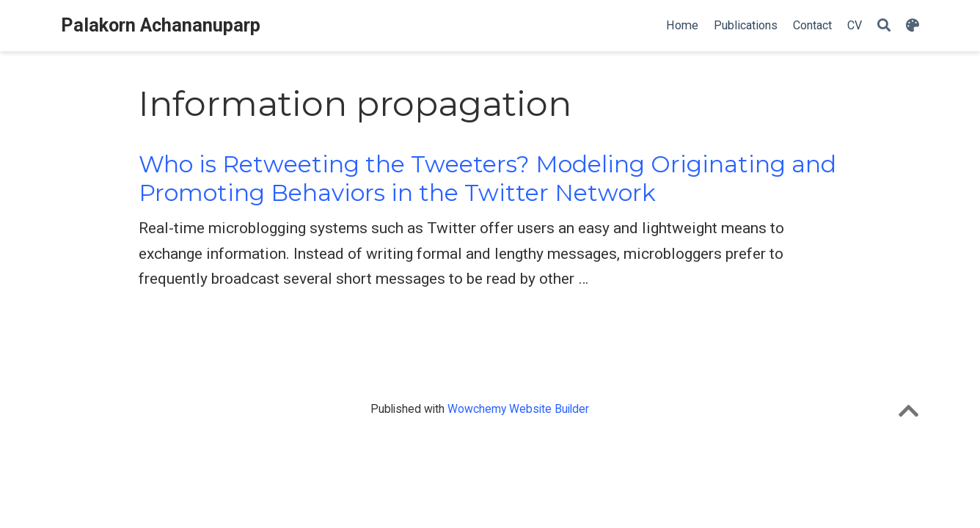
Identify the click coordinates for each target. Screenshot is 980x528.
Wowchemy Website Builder (518, 409)
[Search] (884, 26)
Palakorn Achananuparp (161, 25)
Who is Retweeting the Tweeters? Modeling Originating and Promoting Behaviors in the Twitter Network (487, 179)
